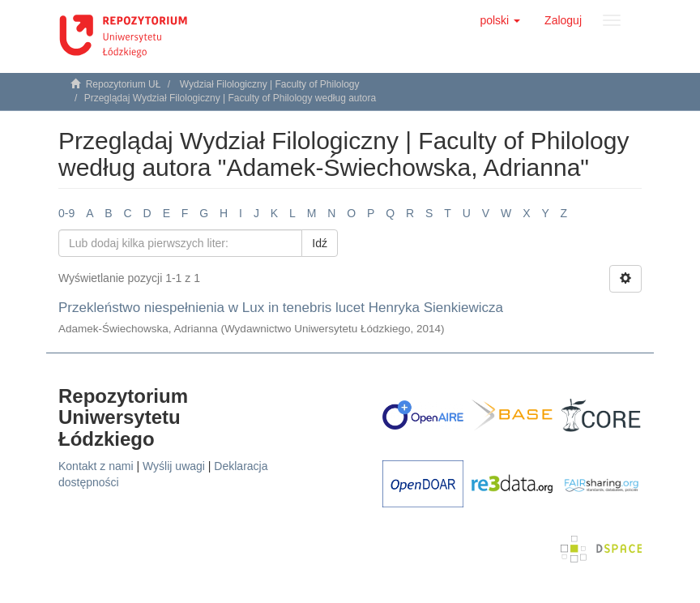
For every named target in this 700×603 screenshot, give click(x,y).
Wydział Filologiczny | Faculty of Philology (270, 84)
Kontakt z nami (96, 466)
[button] (500, 20)
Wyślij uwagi (174, 466)
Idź (320, 243)
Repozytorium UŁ (124, 84)
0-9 (66, 213)
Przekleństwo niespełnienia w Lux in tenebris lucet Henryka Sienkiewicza (281, 308)
